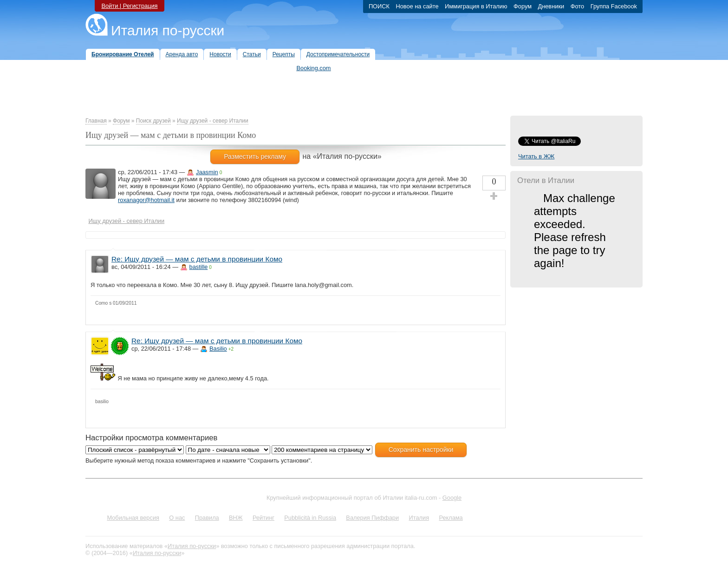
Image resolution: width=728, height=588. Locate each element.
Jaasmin (207, 172)
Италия (419, 518)
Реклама (451, 518)
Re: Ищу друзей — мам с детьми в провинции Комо (197, 259)
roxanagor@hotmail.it (146, 200)
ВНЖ (236, 518)
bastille (199, 267)
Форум (121, 121)
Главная (96, 121)
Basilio (218, 349)
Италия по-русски (168, 30)
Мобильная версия (133, 518)
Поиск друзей (153, 121)
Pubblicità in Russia (310, 518)
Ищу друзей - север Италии (213, 121)
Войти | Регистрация (129, 6)
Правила (207, 518)
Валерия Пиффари (372, 518)
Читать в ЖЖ (536, 156)
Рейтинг (263, 518)
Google (452, 498)
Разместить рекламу (255, 157)
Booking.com (314, 68)
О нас (177, 518)
